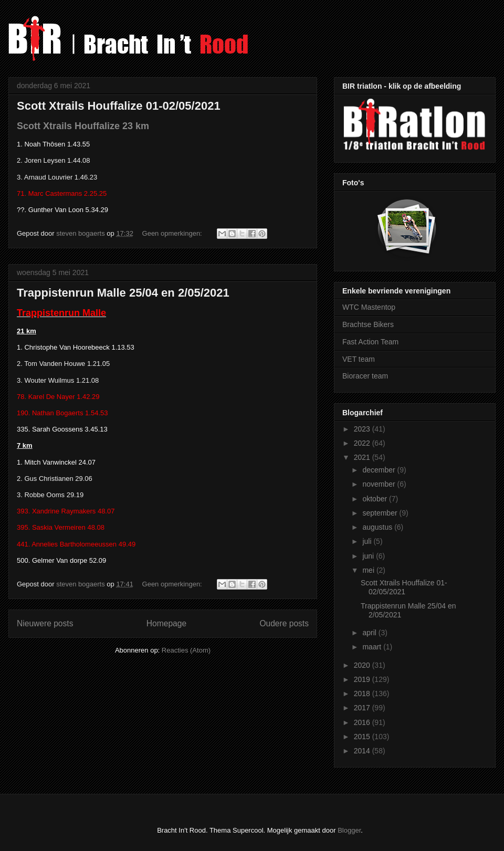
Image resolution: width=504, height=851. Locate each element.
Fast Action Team (370, 342)
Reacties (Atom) (186, 650)
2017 (363, 708)
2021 (363, 457)
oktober (376, 499)
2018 (363, 694)
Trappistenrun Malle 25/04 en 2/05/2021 (123, 293)
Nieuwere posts (45, 623)
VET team (359, 359)
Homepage (166, 623)
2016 (363, 722)
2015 (363, 737)
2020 (363, 665)
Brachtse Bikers (368, 324)
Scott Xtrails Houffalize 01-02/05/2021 (119, 106)
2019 (363, 679)
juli (368, 541)
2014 (363, 751)
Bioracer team (365, 376)
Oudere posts (284, 623)
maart (373, 647)
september (381, 513)
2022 (363, 443)
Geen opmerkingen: (173, 233)
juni (369, 556)
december (380, 470)
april (370, 633)
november (380, 484)
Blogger (349, 830)
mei (369, 570)
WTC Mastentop (369, 307)
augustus (378, 527)
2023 (363, 429)
